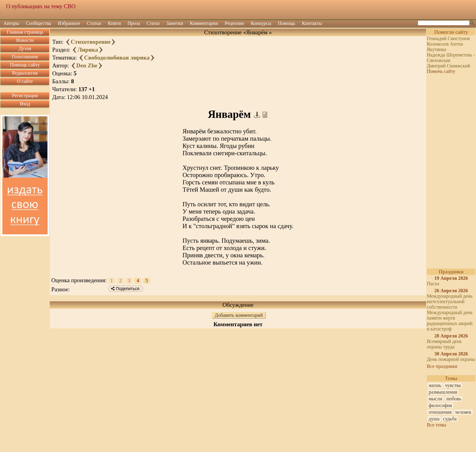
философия (440, 405)
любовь (454, 399)
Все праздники (442, 366)
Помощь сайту (25, 65)
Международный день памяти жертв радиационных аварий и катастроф (450, 321)
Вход (25, 104)
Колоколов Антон (445, 44)
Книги (114, 23)
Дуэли (25, 48)
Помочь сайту (441, 71)
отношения (440, 412)
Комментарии (204, 23)
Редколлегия (25, 73)
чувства (453, 385)
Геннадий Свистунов (448, 38)
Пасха (433, 284)
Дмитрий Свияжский (449, 66)
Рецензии (234, 23)
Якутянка (437, 49)
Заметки (175, 23)
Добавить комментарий (239, 315)
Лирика (88, 50)
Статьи (94, 23)
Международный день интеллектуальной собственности (450, 301)
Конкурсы (261, 23)
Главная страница (25, 32)
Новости (25, 40)
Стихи (153, 23)
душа (434, 419)
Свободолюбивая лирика (117, 58)
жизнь (435, 385)
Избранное (69, 23)
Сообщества (38, 23)
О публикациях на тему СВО (41, 6)
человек (463, 412)
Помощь (287, 23)
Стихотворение (91, 42)
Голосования (25, 57)
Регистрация (25, 96)
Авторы (11, 23)
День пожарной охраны (451, 359)
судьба (450, 419)
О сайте (25, 81)
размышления (443, 392)
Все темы (437, 425)
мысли (435, 399)
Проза (134, 23)
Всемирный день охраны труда (444, 344)
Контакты (312, 23)
